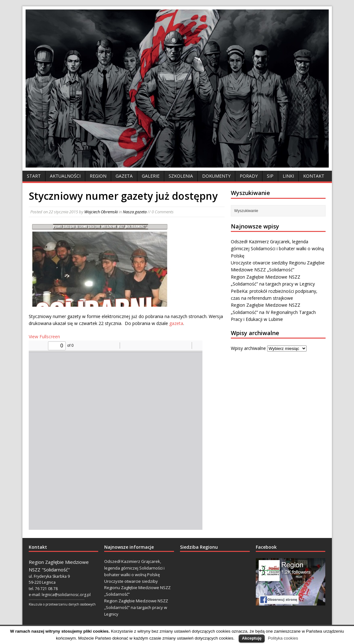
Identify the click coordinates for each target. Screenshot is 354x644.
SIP (270, 176)
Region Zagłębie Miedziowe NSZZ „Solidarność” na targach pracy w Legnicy (136, 607)
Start (34, 176)
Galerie (151, 176)
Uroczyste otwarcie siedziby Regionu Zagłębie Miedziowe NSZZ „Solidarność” (137, 588)
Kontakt (314, 176)
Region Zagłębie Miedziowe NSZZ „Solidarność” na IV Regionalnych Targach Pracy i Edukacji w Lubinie (273, 312)
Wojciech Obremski (101, 212)
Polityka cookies (283, 638)
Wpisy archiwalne (248, 348)
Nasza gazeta (135, 212)
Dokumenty (216, 176)
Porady (249, 176)
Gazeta (124, 176)
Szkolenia (181, 176)
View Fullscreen (44, 337)
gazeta (176, 323)
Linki (288, 176)
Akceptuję (252, 638)
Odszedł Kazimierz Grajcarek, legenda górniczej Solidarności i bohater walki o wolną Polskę (277, 249)
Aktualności (65, 176)
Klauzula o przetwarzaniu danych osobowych (62, 604)
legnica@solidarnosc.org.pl (66, 595)
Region (98, 176)
